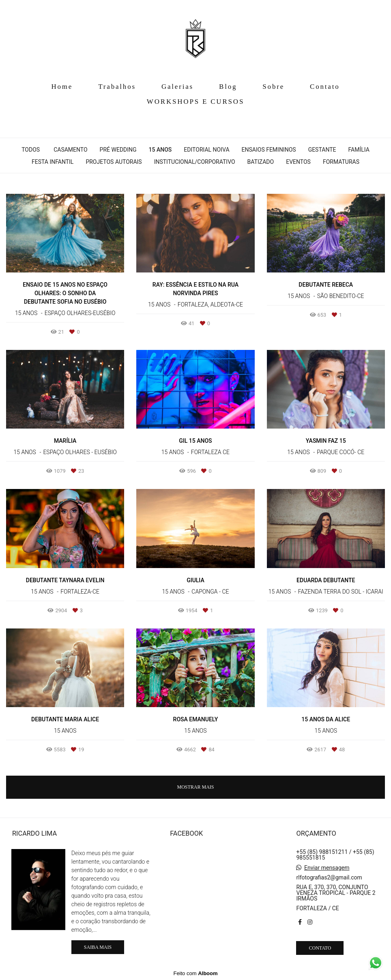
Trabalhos (117, 87)
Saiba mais (98, 947)
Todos (31, 150)
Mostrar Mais (195, 787)
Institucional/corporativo (195, 162)
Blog (228, 87)
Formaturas (341, 162)
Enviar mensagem (327, 868)
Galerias (177, 87)
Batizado (261, 162)
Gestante (322, 150)
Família (359, 150)
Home (62, 87)
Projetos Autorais (114, 162)
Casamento (70, 150)
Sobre (273, 87)
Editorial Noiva (206, 150)
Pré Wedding (118, 150)
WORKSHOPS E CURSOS (195, 102)
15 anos (160, 150)
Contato (325, 87)
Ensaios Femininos (269, 150)
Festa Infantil (53, 162)
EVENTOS (298, 162)
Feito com (195, 973)
